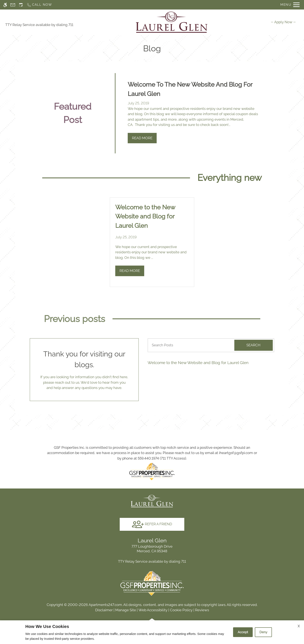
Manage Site (126, 610)
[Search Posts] (189, 345)
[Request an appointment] (21, 5)
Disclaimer (104, 610)
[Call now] (39, 5)
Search (253, 345)
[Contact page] (13, 5)
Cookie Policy (181, 610)
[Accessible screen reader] (5, 5)
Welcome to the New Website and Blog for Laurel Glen (198, 363)
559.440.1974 (148, 458)
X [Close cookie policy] (299, 626)
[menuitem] (283, 22)
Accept (243, 632)
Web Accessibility (153, 610)
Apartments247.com (105, 605)
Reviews (202, 610)
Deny (263, 632)
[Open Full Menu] (290, 5)
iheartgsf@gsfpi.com (236, 453)
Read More (142, 138)
